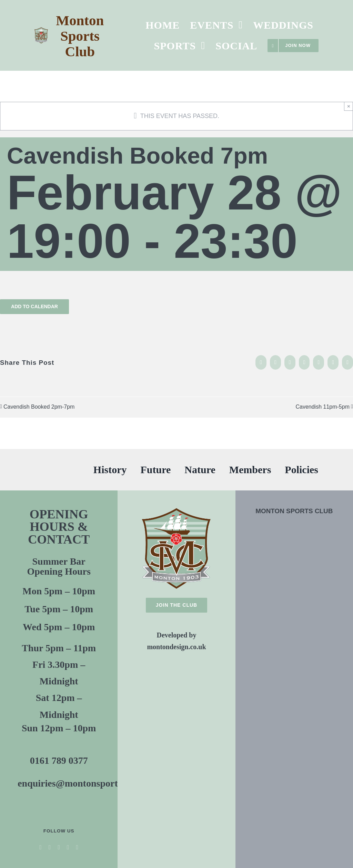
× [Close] (349, 106)
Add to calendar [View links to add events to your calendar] (34, 306)
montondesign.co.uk (176, 647)
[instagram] (68, 847)
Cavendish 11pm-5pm (322, 407)
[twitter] (50, 847)
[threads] (77, 847)
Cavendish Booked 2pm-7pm (39, 407)
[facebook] (41, 847)
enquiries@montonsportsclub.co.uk (91, 783)
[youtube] (59, 847)
